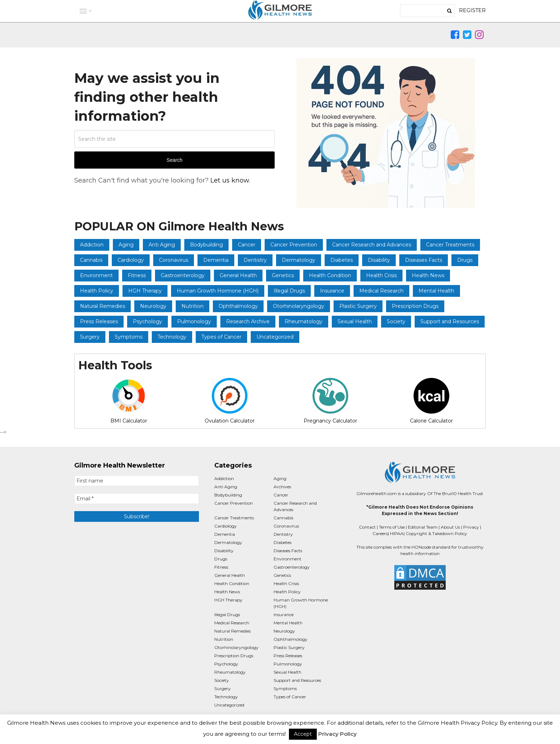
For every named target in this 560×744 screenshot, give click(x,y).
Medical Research (381, 291)
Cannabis (91, 260)
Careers (380, 533)
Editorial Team (423, 527)
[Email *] (137, 499)
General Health (238, 275)
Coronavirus (174, 260)
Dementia (216, 260)
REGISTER (472, 10)
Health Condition (330, 275)
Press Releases (99, 321)
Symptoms (129, 337)
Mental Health (436, 291)
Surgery (90, 337)
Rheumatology (304, 321)
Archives (282, 487)
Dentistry (255, 260)
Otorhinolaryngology (299, 306)
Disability (379, 260)
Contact (367, 527)
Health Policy (97, 291)
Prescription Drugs (415, 306)
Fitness (137, 275)
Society (396, 321)
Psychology (147, 321)
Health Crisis (381, 275)
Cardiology (131, 260)
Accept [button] (303, 734)
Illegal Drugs (289, 291)
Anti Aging (162, 245)
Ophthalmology (238, 306)
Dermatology (299, 260)
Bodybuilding (206, 245)
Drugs (465, 260)
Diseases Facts (424, 260)
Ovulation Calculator (230, 401)
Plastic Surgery (358, 306)
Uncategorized (275, 337)
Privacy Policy (337, 734)
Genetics (283, 275)
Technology (172, 337)
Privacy (471, 527)
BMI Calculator (129, 401)
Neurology (153, 306)
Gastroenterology (183, 275)
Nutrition (192, 306)
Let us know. (230, 180)
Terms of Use (392, 527)
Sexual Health (355, 321)
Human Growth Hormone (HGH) (218, 291)
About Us (450, 527)
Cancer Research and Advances (372, 245)
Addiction (92, 245)
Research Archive (248, 321)
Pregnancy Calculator (330, 401)
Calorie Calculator (431, 401)
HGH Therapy (145, 291)
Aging (126, 245)
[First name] (137, 481)
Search (174, 160)
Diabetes (342, 260)
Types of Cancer (221, 337)
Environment (96, 275)
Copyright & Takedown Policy (436, 533)
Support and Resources (450, 321)
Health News (428, 275)
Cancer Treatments (450, 245)
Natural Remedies (102, 306)
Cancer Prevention (294, 245)
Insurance (332, 291)
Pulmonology (194, 321)
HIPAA (397, 533)
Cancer (247, 245)
